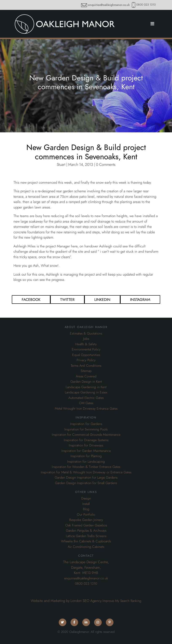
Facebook (31, 299)
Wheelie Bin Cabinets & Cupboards (86, 541)
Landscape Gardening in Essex (86, 392)
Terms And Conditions (86, 366)
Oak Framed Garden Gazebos (86, 525)
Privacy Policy (86, 360)
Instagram (140, 299)
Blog (86, 509)
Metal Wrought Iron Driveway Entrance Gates (86, 409)
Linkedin (102, 299)
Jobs (86, 339)
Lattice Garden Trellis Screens (86, 536)
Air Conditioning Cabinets (86, 547)
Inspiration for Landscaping (86, 462)
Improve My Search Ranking (122, 601)
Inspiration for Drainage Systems (86, 440)
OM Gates (86, 403)
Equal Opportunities (86, 355)
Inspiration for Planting (86, 456)
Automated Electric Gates (86, 398)
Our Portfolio (86, 515)
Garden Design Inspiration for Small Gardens (86, 483)
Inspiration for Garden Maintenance (86, 451)
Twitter (67, 299)
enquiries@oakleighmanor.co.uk (109, 5)
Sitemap (86, 371)
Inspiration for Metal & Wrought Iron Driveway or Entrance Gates (86, 472)
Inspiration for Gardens (86, 424)
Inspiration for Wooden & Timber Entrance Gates (86, 467)
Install (86, 504)
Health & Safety (86, 344)
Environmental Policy (86, 349)
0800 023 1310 (146, 5)
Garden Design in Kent (86, 382)
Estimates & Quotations (86, 333)
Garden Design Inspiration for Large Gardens (86, 478)
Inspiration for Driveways (86, 445)
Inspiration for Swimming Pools (86, 429)
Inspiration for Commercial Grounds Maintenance (86, 435)
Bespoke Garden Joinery (86, 520)
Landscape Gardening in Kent (86, 387)
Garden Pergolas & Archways (86, 531)
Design (86, 498)
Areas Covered (86, 376)
